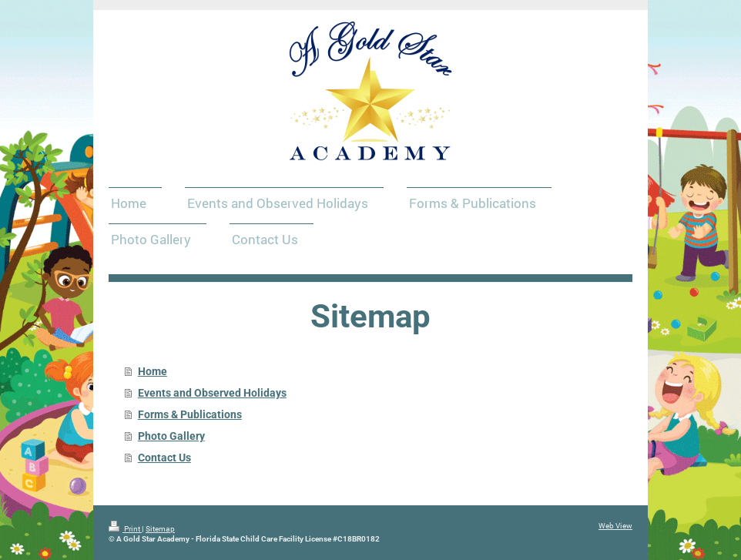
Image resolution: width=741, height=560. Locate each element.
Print (125, 529)
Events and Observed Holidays (212, 393)
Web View (615, 526)
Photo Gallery (171, 436)
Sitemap (160, 529)
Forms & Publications (190, 414)
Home (153, 371)
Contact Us (164, 458)
